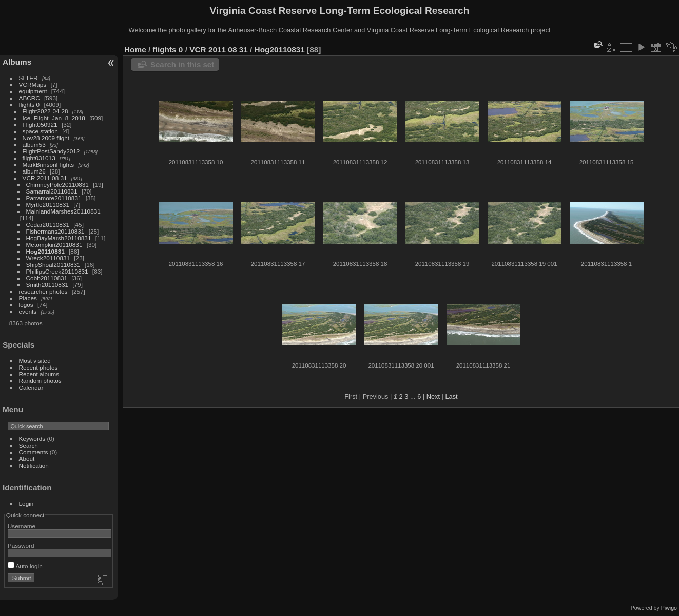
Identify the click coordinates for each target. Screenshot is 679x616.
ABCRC (30, 98)
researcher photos (43, 291)
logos (26, 305)
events (28, 311)
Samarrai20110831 (52, 191)
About (27, 459)
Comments (34, 452)
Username (22, 526)
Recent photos (38, 367)
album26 (34, 171)
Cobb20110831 (47, 278)
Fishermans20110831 (55, 231)
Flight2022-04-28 (45, 111)
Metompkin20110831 (54, 245)
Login (26, 503)
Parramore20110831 (54, 198)
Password (21, 545)
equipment (33, 91)
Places (28, 298)
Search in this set (182, 64)
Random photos (40, 381)
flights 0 (30, 104)
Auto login (25, 566)
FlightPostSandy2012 (51, 151)
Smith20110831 (47, 285)
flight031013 (39, 158)
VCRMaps (33, 84)
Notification (34, 465)
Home (135, 50)
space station (40, 131)
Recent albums (39, 374)
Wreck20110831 (48, 258)
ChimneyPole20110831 (57, 185)
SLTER (28, 78)
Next (433, 397)
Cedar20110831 (48, 225)
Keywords (32, 439)
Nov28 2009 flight (46, 138)
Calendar (31, 387)
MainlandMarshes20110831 (63, 211)
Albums (17, 62)
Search (28, 445)
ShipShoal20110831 (53, 265)
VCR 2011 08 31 (45, 178)
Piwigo (669, 608)
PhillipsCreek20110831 (57, 271)
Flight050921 (40, 124)
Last (451, 397)
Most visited (35, 361)
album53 (34, 145)
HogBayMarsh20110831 (59, 238)
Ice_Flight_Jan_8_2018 (54, 118)
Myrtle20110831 (48, 205)
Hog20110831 (45, 251)
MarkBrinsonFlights (48, 165)
